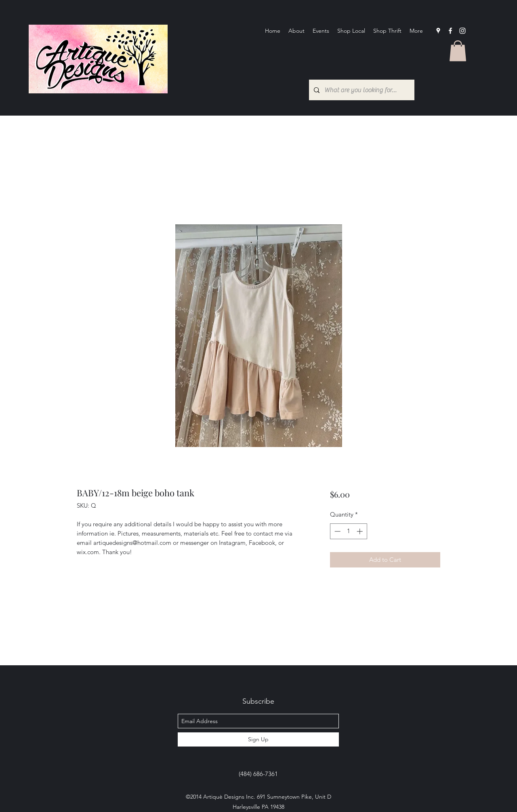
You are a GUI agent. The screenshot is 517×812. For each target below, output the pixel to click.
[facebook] (450, 31)
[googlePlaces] (438, 31)
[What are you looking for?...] (361, 90)
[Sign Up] (258, 739)
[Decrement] (337, 531)
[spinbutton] (348, 531)
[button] (458, 51)
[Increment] (360, 531)
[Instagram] (462, 31)
